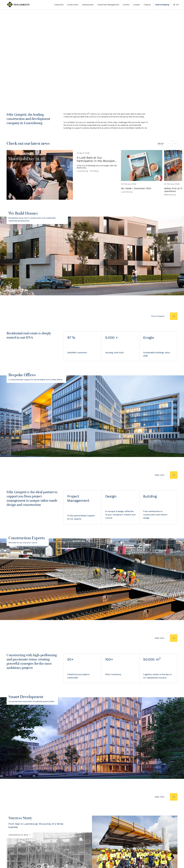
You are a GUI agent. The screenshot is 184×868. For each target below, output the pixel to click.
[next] (175, 143)
